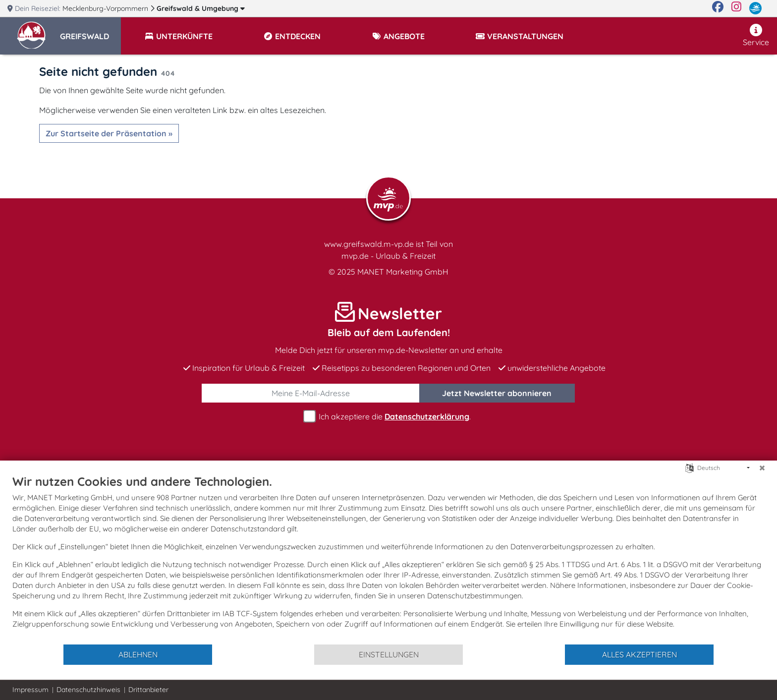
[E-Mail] (311, 393)
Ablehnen (138, 654)
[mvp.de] (755, 8)
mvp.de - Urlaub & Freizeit (388, 256)
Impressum (30, 690)
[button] (90, 32)
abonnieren (497, 393)
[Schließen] (762, 468)
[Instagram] (736, 8)
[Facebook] (718, 8)
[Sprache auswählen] (690, 467)
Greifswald (201, 8)
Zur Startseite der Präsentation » (109, 133)
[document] (388, 559)
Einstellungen (389, 654)
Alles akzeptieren (639, 654)
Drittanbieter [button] (148, 690)
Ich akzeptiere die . (388, 417)
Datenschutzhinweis (88, 690)
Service (756, 35)
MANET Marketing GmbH (403, 272)
